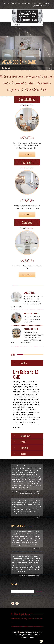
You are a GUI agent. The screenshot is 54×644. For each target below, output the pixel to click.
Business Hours (25, 436)
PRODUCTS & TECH (31, 329)
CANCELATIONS (29, 293)
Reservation (24, 448)
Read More (27, 215)
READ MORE (27, 154)
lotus (20, 632)
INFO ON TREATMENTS (32, 313)
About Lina (23, 363)
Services (23, 454)
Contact (23, 442)
